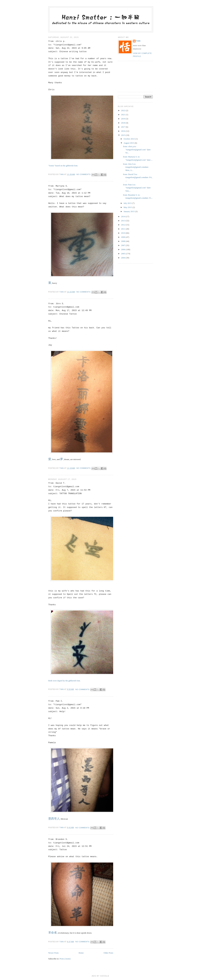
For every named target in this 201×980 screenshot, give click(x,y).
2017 (123, 127)
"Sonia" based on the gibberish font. (63, 166)
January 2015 (129, 211)
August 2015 (129, 143)
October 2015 (129, 139)
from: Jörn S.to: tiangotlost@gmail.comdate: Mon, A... (136, 167)
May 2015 (128, 207)
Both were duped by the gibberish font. (64, 681)
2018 (123, 123)
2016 (123, 131)
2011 (123, 229)
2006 (123, 249)
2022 (123, 110)
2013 (123, 221)
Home (81, 953)
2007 (123, 245)
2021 (123, 115)
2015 (123, 135)
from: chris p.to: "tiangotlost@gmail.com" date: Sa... (137, 149)
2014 (123, 216)
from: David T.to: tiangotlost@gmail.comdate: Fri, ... (138, 177)
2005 (123, 254)
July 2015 (128, 203)
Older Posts (108, 953)
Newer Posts (53, 953)
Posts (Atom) (65, 959)
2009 (123, 237)
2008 (123, 241)
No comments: (84, 174)
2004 (123, 258)
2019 (123, 119)
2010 (123, 233)
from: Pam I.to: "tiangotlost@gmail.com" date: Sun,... (137, 188)
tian (138, 41)
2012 (123, 225)
